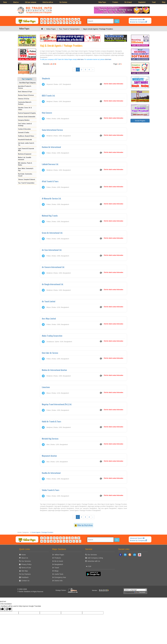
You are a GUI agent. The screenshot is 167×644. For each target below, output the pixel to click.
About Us (25, 558)
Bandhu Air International (51, 473)
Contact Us (25, 581)
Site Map (25, 571)
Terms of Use (26, 568)
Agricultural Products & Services (25, 87)
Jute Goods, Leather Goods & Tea (26, 144)
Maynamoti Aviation (49, 456)
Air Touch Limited (49, 301)
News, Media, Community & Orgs (26, 169)
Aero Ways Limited (49, 319)
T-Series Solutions (24, 592)
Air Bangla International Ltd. (53, 284)
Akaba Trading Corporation (52, 336)
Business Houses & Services (26, 95)
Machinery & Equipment (25, 154)
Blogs (56, 571)
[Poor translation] (8, 609)
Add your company (31, 2)
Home (5, 2)
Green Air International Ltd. (52, 233)
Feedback (25, 577)
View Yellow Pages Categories (27, 83)
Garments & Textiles (24, 132)
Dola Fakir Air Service (50, 353)
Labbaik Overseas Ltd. (50, 164)
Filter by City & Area (84, 525)
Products (115, 2)
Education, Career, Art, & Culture (25, 108)
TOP (89, 566)
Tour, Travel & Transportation (69, 29)
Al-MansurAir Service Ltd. (51, 198)
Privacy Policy (26, 564)
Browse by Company (138, 22)
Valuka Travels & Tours (51, 490)
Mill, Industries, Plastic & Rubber (25, 164)
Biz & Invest (128, 2)
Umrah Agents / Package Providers (42, 532)
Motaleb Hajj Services (50, 439)
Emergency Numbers (24, 120)
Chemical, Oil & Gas (24, 99)
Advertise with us (48, 2)
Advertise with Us (94, 561)
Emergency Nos (60, 577)
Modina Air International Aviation (54, 370)
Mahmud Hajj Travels (50, 216)
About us (16, 2)
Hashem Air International (51, 147)
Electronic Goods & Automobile (27, 117)
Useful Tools (59, 574)
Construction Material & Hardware (25, 103)
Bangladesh (142, 2)
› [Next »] (93, 70)
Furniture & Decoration (24, 129)
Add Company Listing (95, 558)
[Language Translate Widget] (135, 590)
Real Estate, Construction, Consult (25, 175)
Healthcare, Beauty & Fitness (26, 136)
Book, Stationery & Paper (25, 91)
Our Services (63, 2)
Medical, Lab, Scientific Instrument (25, 158)
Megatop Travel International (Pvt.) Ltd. (57, 404)
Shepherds (46, 78)
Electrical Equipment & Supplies (27, 113)
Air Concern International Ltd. (53, 267)
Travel (154, 2)
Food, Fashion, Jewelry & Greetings (25, 124)
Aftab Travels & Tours (50, 181)
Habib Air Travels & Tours (51, 421)
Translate (140, 592)
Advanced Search (137, 20)
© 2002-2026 (22, 589)
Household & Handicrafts (25, 139)
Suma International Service (52, 130)
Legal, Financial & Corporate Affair (26, 149)
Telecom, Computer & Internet (26, 179)
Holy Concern (47, 113)
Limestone (46, 387)
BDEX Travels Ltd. (48, 96)
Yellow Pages (102, 2)
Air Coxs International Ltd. (52, 250)
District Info (58, 581)
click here (80, 59)
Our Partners (26, 574)
